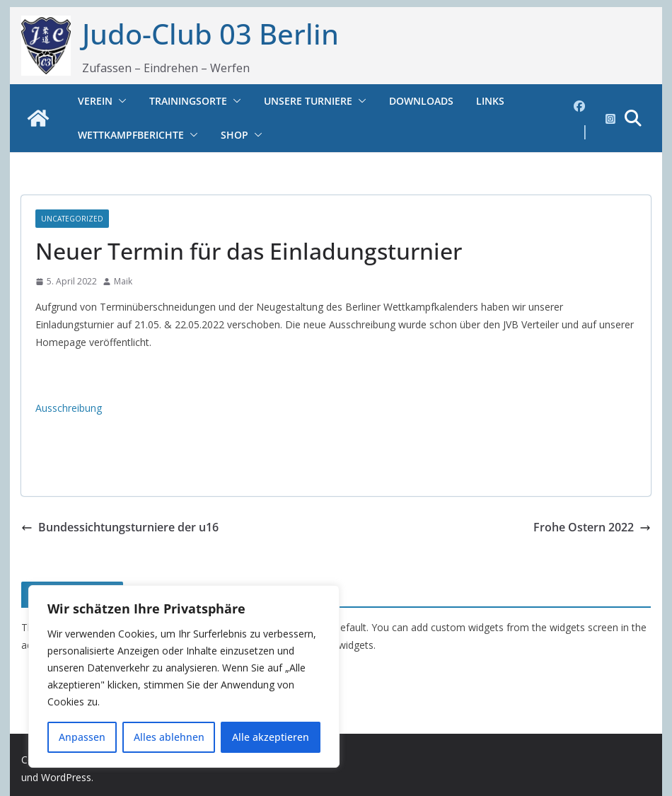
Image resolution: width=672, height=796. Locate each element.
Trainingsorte (188, 101)
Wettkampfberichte (131, 135)
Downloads (421, 101)
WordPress (66, 777)
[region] (184, 676)
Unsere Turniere (308, 101)
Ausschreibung (69, 408)
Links (490, 101)
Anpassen (82, 737)
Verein (95, 101)
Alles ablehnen (169, 737)
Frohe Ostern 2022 (592, 527)
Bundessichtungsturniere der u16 (120, 527)
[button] (120, 101)
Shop (234, 135)
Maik (123, 281)
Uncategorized (72, 219)
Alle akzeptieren (271, 737)
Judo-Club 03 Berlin (210, 34)
